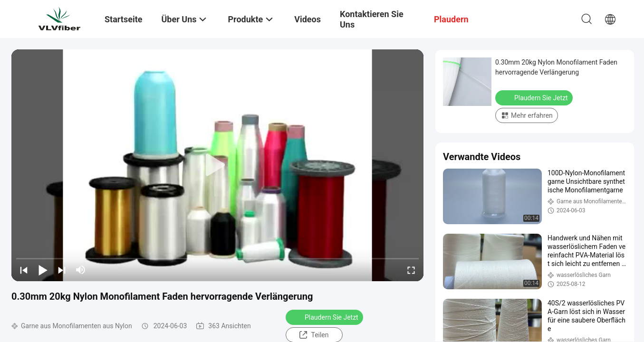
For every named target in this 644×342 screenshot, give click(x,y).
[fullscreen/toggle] (411, 270)
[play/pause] (43, 270)
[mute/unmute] (81, 270)
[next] (62, 270)
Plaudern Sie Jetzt (325, 317)
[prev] (24, 270)
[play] (218, 165)
